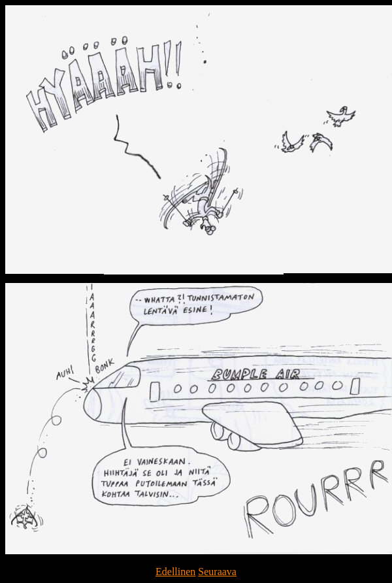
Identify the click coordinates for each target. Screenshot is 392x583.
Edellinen (175, 572)
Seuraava (217, 572)
